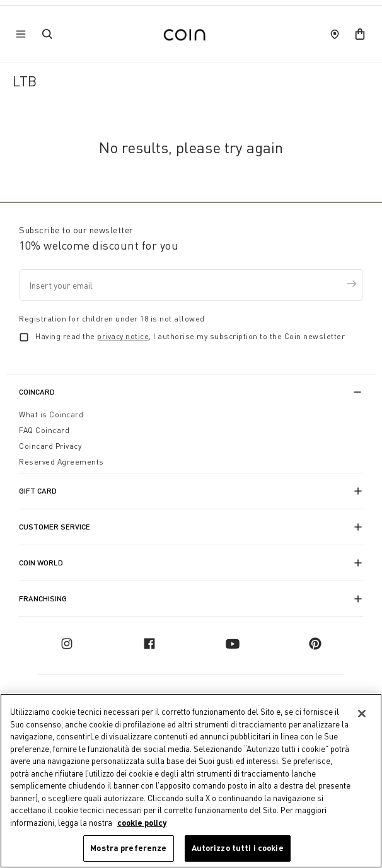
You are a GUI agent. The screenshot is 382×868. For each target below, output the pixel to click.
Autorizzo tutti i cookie (238, 848)
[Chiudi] (362, 714)
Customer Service (55, 527)
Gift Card (38, 491)
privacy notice (123, 336)
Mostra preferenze (128, 848)
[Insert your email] (191, 285)
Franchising (43, 599)
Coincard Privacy (50, 446)
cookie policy (142, 823)
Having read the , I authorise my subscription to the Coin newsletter (190, 336)
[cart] (360, 34)
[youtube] (233, 644)
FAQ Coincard (44, 430)
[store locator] (335, 34)
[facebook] (149, 644)
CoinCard (37, 392)
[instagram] (67, 644)
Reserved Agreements (61, 462)
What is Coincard (51, 414)
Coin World (41, 563)
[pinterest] (315, 644)
